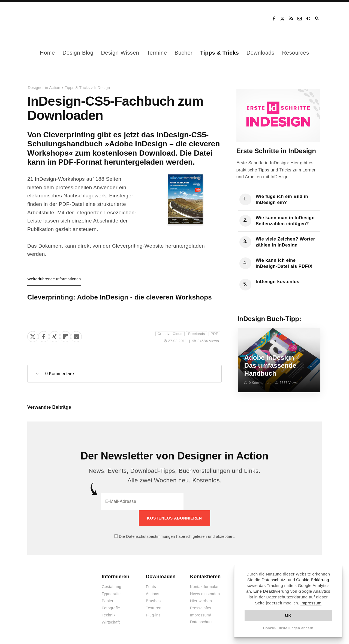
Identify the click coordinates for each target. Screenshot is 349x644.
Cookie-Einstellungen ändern (288, 628)
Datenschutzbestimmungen (151, 536)
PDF (214, 334)
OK (288, 615)
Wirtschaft (111, 622)
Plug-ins (153, 615)
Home (47, 53)
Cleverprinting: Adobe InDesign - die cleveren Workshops (120, 297)
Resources (296, 53)
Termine (157, 53)
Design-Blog (78, 53)
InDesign (102, 88)
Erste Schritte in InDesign (276, 151)
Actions (153, 593)
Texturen (154, 608)
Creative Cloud (170, 334)
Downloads (261, 53)
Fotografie (111, 608)
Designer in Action (56, 19)
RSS (291, 19)
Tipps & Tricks (219, 53)
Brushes (153, 601)
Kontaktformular (204, 586)
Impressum (311, 603)
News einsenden (205, 593)
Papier (108, 601)
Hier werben (201, 601)
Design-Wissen (120, 53)
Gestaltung (112, 586)
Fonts (151, 586)
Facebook (274, 19)
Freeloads (196, 334)
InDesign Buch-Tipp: (269, 319)
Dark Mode (309, 19)
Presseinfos (201, 608)
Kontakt (300, 19)
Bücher (183, 53)
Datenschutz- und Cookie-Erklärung (295, 580)
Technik (109, 615)
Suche (317, 19)
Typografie (111, 593)
